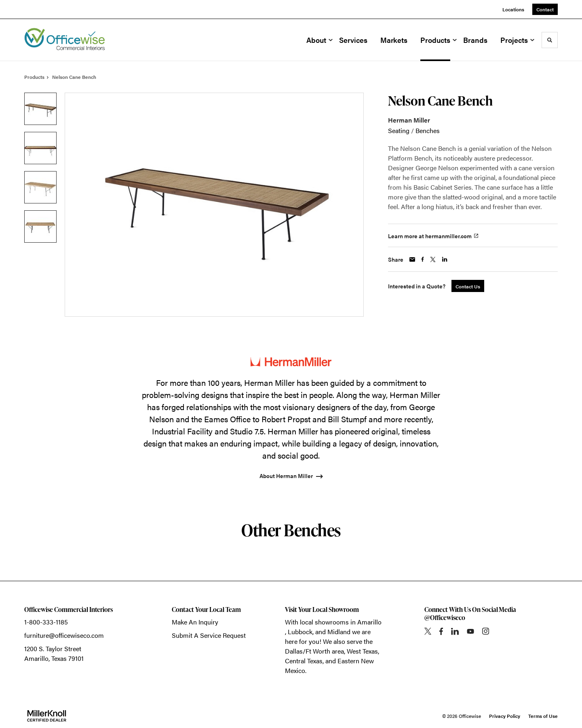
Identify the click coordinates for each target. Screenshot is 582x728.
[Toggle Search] (550, 40)
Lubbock (300, 632)
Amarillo (369, 622)
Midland (339, 632)
